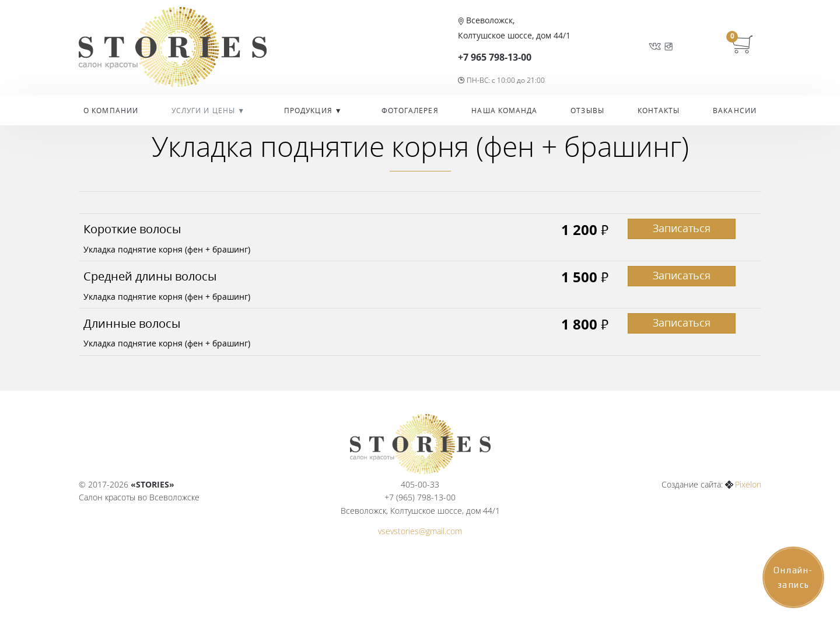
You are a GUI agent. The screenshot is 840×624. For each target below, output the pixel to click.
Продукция (309, 111)
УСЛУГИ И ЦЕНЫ (204, 111)
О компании (111, 111)
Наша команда (504, 111)
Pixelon (748, 484)
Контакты (659, 111)
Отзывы (587, 111)
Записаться (682, 228)
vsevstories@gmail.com (420, 531)
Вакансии (735, 111)
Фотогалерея (410, 111)
